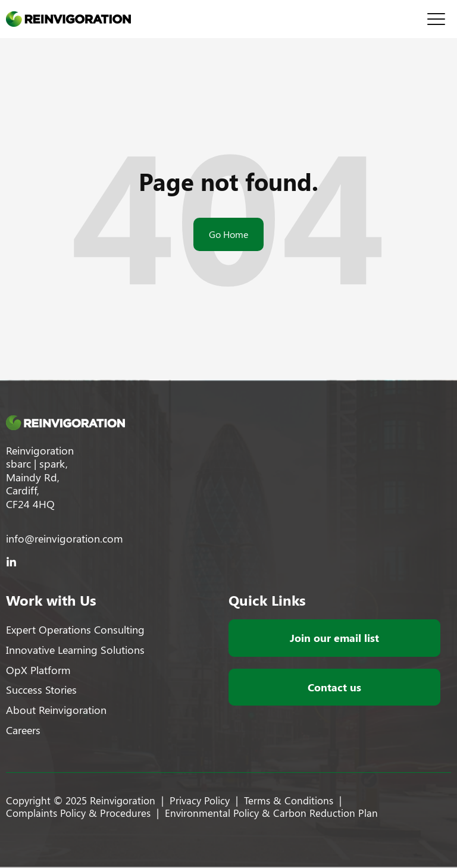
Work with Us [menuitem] (51, 600)
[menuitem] (81, 629)
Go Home (228, 234)
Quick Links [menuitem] (267, 600)
